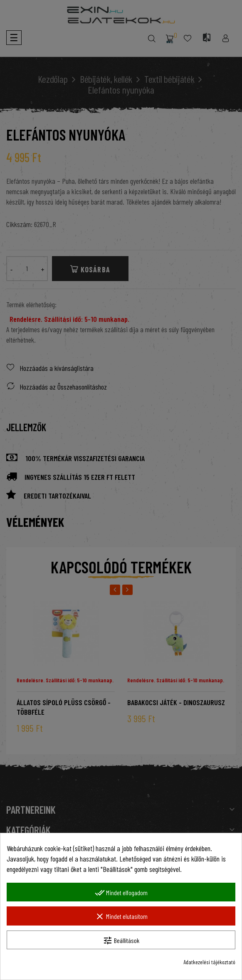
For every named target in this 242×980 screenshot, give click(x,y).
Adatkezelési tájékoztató (209, 962)
